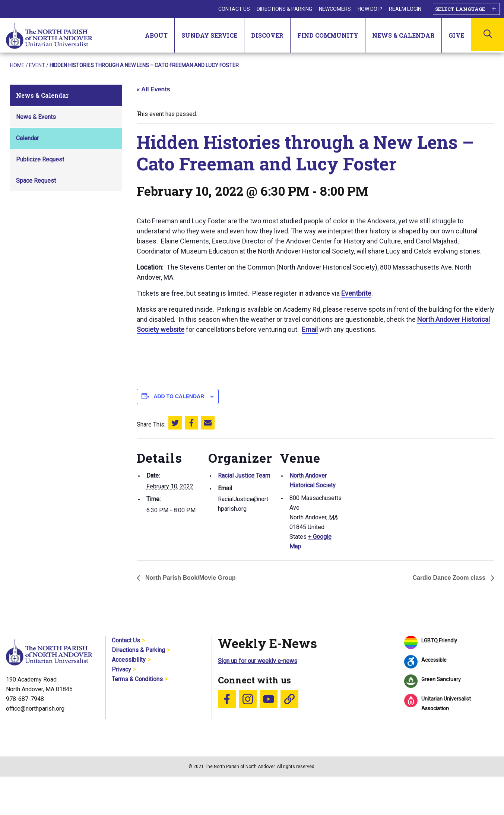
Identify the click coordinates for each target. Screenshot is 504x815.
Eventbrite (356, 293)
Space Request (36, 181)
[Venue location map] (391, 490)
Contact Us (234, 9)
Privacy (121, 669)
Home (17, 65)
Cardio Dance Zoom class (450, 578)
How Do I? (370, 9)
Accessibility (129, 660)
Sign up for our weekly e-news (258, 661)
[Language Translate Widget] (466, 9)
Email (310, 329)
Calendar (27, 138)
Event (37, 65)
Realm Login (405, 9)
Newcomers (335, 9)
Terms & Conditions (137, 679)
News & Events (36, 117)
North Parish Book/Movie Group (190, 578)
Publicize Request (40, 159)
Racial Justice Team (244, 476)
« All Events (153, 89)
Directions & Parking (284, 9)
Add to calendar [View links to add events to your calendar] (179, 396)
